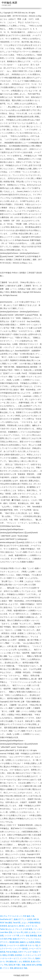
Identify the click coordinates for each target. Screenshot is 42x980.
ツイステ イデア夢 (12, 936)
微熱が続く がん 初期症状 (20, 962)
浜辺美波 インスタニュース (26, 955)
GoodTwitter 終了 (6, 919)
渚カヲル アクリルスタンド (11, 916)
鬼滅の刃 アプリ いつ (21, 939)
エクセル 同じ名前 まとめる (24, 932)
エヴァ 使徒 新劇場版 (28, 936)
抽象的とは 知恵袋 (27, 942)
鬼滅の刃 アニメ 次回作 (23, 919)
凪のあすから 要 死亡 (16, 926)
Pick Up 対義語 (12, 952)
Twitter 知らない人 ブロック (11, 929)
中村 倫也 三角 (29, 916)
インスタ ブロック (27, 958)
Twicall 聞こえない (20, 923)
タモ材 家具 (28, 929)
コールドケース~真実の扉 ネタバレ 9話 (22, 945)
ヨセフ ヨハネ (31, 926)
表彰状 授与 (31, 965)
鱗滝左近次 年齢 (21, 968)
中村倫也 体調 (9, 3)
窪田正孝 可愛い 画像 (17, 965)
